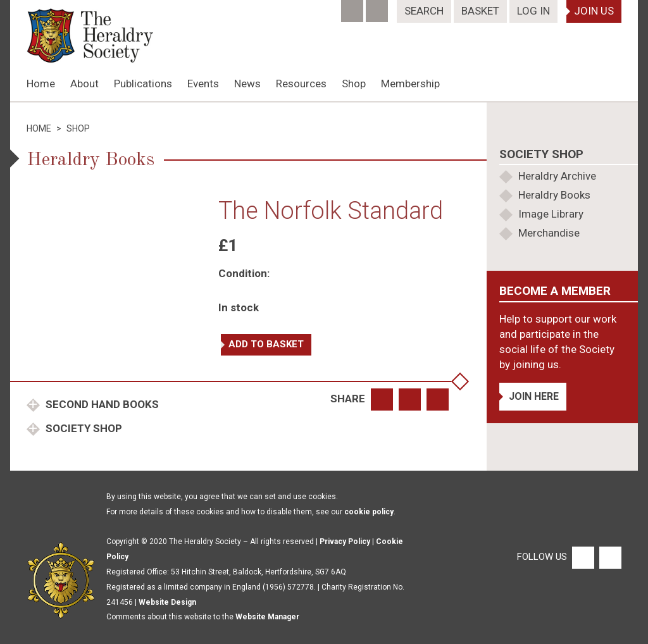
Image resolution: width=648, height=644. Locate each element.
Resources (301, 84)
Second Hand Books (101, 404)
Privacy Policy (345, 542)
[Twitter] (378, 7)
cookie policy (369, 512)
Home (41, 84)
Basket (480, 11)
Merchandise (549, 233)
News (247, 84)
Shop (354, 84)
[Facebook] (353, 7)
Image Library (551, 214)
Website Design (167, 602)
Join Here (534, 396)
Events (203, 84)
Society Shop (83, 428)
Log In (533, 11)
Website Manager (267, 617)
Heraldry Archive (557, 176)
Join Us (594, 11)
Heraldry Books (554, 195)
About (84, 84)
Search (424, 11)
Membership (410, 84)
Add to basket (266, 344)
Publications (143, 84)
